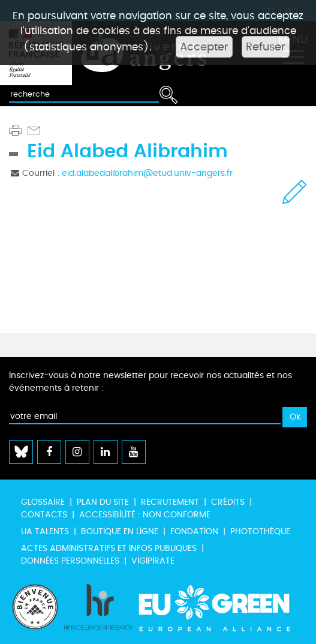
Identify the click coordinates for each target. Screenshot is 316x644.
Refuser (266, 47)
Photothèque (260, 531)
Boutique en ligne (120, 531)
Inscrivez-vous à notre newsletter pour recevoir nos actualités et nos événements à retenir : (151, 382)
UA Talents (45, 531)
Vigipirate (153, 561)
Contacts (44, 515)
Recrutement (170, 502)
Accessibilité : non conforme (145, 515)
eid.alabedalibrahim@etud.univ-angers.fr (147, 173)
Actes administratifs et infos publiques (109, 548)
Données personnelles (70, 561)
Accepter (204, 47)
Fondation (194, 531)
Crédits (228, 502)
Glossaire (43, 502)
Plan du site (103, 502)
